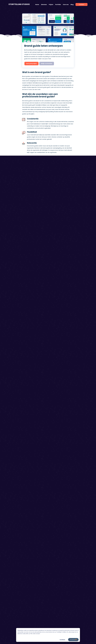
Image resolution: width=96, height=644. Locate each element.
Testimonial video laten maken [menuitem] (37, 507)
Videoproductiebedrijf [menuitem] (76, 534)
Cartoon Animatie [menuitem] (13, 521)
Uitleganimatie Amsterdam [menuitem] (77, 523)
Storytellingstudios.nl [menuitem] (17, 542)
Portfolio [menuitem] (58, 5)
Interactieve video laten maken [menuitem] (37, 510)
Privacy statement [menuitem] (50, 542)
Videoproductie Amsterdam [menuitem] (77, 516)
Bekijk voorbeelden (47, 64)
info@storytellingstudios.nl (56, 415)
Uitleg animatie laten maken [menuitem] (36, 521)
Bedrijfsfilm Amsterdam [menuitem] (76, 518)
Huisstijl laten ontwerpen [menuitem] (56, 505)
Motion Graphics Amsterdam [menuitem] (78, 521)
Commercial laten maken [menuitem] (36, 514)
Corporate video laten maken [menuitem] (37, 523)
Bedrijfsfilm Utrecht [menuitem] (75, 529)
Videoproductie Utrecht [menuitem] (76, 532)
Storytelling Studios (19, 4)
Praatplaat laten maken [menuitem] (15, 512)
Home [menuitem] (37, 5)
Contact (76, 487)
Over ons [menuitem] (66, 5)
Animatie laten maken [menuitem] (14, 503)
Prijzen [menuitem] (51, 5)
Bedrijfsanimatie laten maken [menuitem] (37, 503)
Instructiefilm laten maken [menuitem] (36, 516)
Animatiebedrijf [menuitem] (74, 536)
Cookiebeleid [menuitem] (41, 542)
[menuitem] (82, 4)
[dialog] (48, 635)
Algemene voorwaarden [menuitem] (30, 542)
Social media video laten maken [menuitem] (37, 532)
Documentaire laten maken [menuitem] (36, 525)
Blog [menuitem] (72, 5)
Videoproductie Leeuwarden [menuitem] (77, 507)
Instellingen (62, 640)
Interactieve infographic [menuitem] (15, 510)
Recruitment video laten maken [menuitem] (37, 518)
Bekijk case (44, 224)
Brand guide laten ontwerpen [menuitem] (57, 507)
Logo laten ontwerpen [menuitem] (55, 503)
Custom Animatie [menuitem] (13, 523)
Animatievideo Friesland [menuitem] (76, 503)
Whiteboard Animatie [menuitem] (14, 518)
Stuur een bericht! (56, 422)
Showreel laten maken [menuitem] (35, 529)
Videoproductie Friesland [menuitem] (77, 505)
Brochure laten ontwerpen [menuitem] (56, 514)
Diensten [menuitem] (44, 5)
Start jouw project (31, 64)
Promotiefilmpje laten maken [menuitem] (37, 505)
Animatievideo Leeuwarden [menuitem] (77, 510)
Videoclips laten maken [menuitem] (35, 527)
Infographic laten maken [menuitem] (15, 507)
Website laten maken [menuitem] (55, 512)
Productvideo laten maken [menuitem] (36, 512)
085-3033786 (53, 418)
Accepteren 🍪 (73, 640)
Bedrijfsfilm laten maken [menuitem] (15, 505)
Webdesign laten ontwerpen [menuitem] (57, 510)
